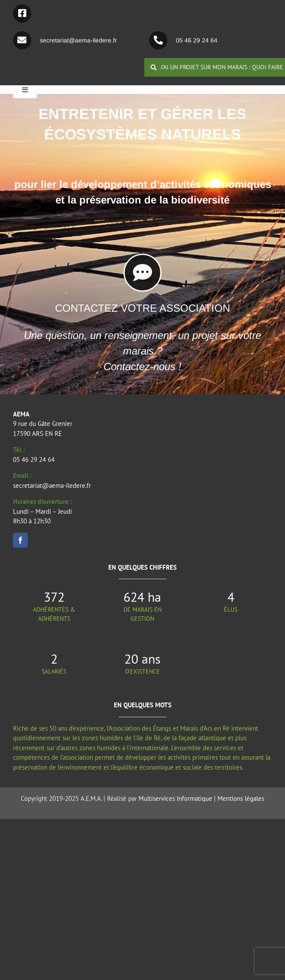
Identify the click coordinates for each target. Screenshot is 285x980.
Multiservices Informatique (175, 798)
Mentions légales (241, 798)
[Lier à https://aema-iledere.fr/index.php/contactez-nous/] (142, 273)
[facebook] (20, 540)
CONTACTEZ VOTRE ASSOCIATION (142, 308)
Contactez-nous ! (142, 366)
